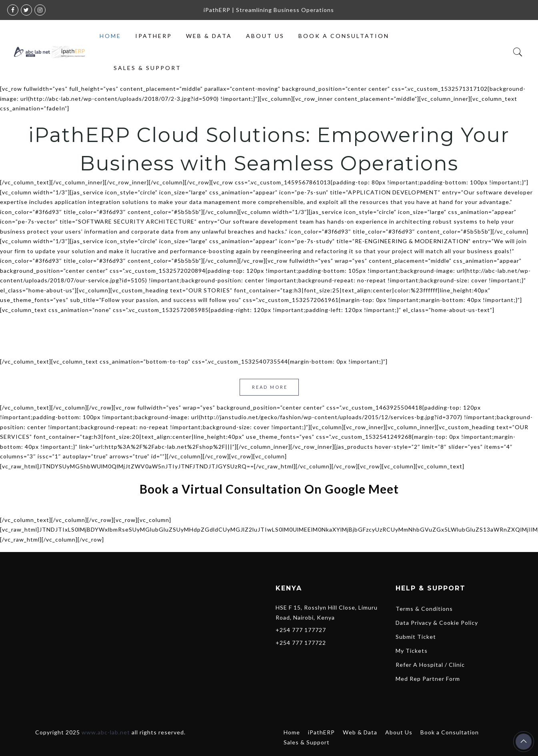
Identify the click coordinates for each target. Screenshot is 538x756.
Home (110, 36)
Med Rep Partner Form (428, 679)
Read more (270, 387)
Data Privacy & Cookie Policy (437, 623)
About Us (265, 36)
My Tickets (412, 651)
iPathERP (154, 36)
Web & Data (209, 36)
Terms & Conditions (424, 609)
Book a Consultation (344, 36)
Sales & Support (147, 68)
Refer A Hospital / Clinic (430, 665)
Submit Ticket (416, 637)
